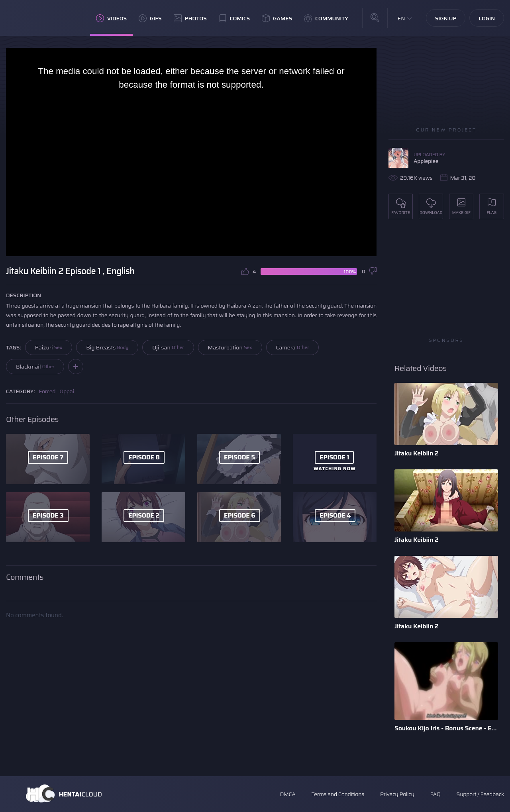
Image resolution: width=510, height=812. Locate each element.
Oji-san (168, 347)
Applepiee (426, 161)
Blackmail (35, 367)
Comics (234, 18)
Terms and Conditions (337, 794)
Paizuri (49, 347)
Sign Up (446, 18)
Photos (190, 18)
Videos (111, 18)
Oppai (67, 391)
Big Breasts (107, 347)
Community (326, 18)
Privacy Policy (397, 794)
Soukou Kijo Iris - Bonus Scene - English (446, 728)
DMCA (288, 794)
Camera (293, 347)
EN (401, 18)
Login (487, 18)
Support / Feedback (480, 794)
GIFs (150, 18)
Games (277, 18)
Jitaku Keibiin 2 (417, 453)
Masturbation (230, 347)
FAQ (435, 794)
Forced (47, 391)
